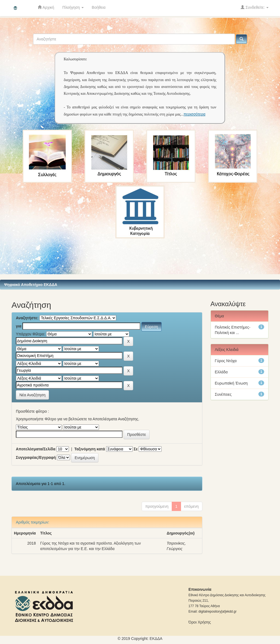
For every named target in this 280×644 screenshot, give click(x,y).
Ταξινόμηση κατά (90, 449)
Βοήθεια (99, 7)
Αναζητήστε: (27, 318)
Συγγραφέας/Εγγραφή (36, 457)
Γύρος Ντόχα (226, 361)
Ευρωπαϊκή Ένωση (231, 383)
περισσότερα (194, 114)
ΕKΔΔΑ (156, 639)
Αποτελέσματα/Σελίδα (36, 449)
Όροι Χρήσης (200, 622)
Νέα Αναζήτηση (32, 395)
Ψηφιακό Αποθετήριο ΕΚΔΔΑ (31, 285)
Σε (136, 449)
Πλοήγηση (73, 7)
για (19, 326)
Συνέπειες (223, 394)
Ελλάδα (221, 372)
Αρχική (46, 7)
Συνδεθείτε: (255, 7)
